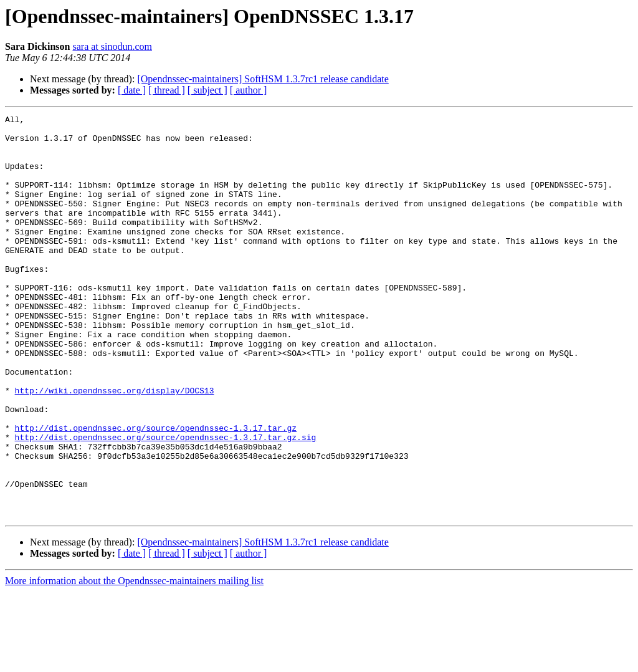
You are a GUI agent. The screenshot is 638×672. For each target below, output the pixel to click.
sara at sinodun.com (112, 46)
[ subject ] (207, 90)
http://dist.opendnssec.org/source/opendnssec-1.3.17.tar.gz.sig (166, 502)
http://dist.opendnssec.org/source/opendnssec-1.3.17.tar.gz (156, 491)
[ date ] (132, 90)
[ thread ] (167, 90)
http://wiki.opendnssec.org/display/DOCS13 (115, 446)
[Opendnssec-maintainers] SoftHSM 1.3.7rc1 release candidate (263, 79)
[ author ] (249, 90)
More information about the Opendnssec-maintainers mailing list (134, 661)
